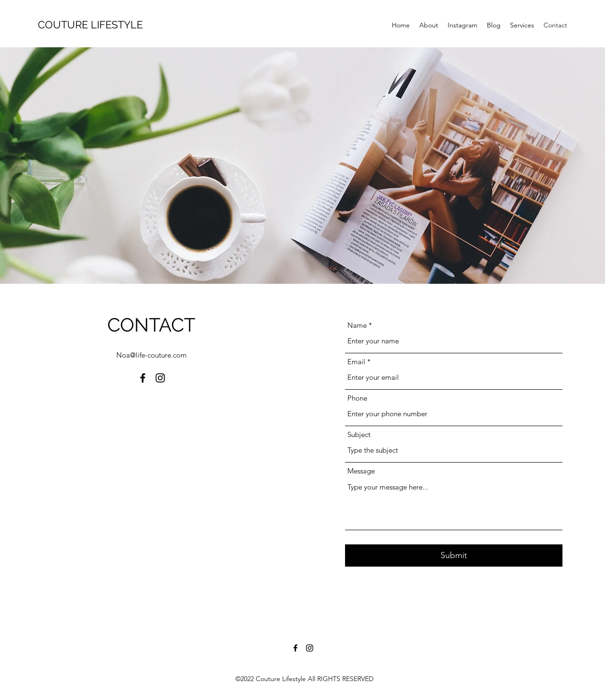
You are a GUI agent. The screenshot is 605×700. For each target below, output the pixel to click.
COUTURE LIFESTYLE (90, 25)
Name (357, 325)
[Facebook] (143, 378)
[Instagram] (160, 378)
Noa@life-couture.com (151, 355)
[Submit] (454, 556)
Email (356, 362)
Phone (357, 398)
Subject (359, 434)
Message (361, 471)
